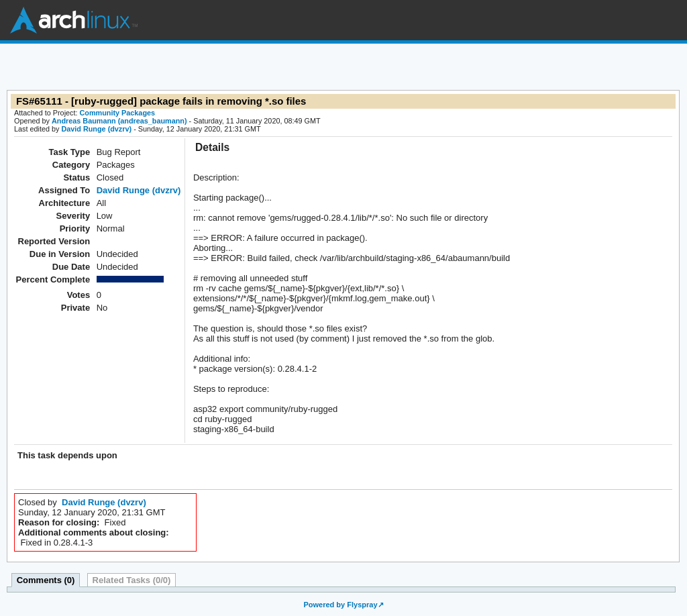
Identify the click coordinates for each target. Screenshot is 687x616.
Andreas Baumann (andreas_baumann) (119, 121)
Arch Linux (74, 20)
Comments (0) (46, 580)
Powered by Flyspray (340, 605)
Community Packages (118, 113)
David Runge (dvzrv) (96, 129)
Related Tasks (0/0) (132, 580)
